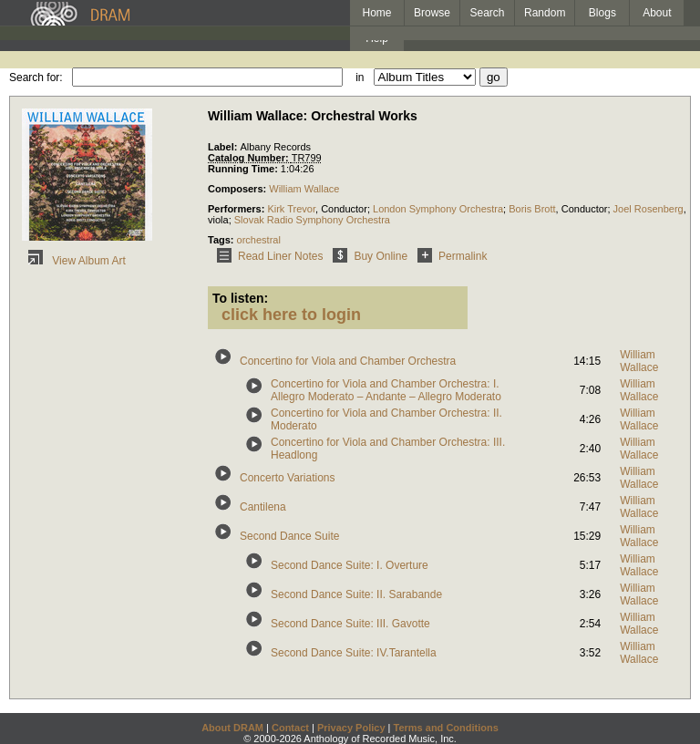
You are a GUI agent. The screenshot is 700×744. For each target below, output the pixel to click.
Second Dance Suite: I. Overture (350, 565)
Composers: (238, 189)
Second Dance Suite (289, 536)
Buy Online (367, 256)
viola (218, 220)
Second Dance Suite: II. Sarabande (356, 594)
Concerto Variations (288, 478)
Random (545, 13)
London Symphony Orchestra (438, 209)
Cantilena (263, 507)
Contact (290, 728)
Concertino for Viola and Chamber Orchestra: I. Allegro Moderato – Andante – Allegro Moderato (386, 390)
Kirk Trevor (291, 209)
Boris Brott (532, 209)
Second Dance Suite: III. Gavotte (350, 624)
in (360, 77)
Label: (224, 147)
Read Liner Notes (267, 256)
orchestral (259, 240)
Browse (432, 13)
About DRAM (232, 728)
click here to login (291, 315)
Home (376, 13)
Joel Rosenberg (649, 209)
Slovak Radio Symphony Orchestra (312, 220)
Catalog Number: (250, 158)
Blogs (602, 13)
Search (488, 13)
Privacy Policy (351, 728)
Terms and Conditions (446, 728)
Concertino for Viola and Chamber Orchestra (348, 361)
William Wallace (304, 189)
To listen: (240, 298)
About (657, 13)
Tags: (222, 240)
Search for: (36, 77)
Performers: (237, 209)
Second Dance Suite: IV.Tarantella (354, 653)
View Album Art (74, 261)
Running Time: (244, 169)
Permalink (449, 256)
